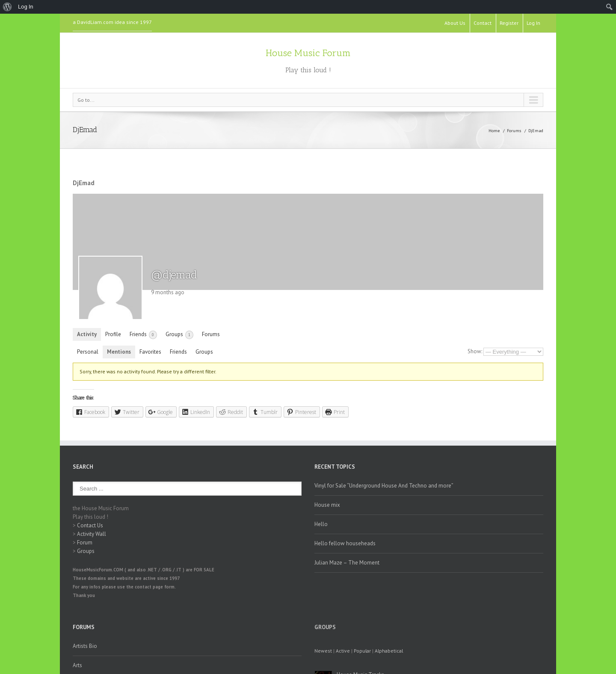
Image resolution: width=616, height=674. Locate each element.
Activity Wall (92, 534)
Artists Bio (85, 646)
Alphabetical (389, 651)
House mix (327, 505)
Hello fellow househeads (345, 543)
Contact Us (90, 525)
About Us (455, 23)
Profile (113, 334)
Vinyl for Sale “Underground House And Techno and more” (384, 486)
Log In (533, 23)
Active (343, 651)
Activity (87, 334)
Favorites (150, 352)
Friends (143, 335)
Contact (483, 23)
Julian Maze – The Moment (347, 563)
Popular (362, 651)
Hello (321, 524)
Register (509, 23)
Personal (88, 352)
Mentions (119, 352)
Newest (323, 651)
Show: (475, 351)
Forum (85, 542)
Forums (514, 131)
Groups (179, 335)
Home (494, 131)
